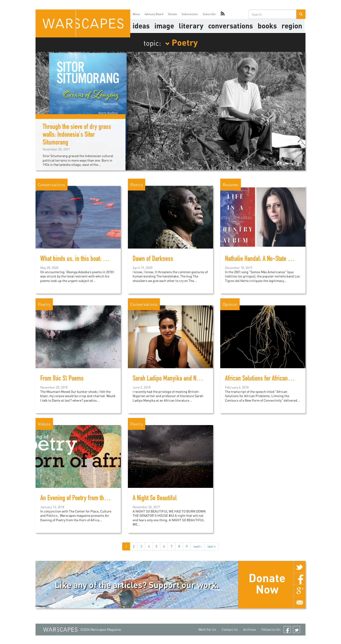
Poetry (181, 42)
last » (212, 546)
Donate (173, 14)
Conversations (231, 26)
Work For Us (207, 629)
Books (267, 26)
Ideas (141, 26)
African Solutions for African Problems (268, 379)
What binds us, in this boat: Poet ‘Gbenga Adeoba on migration (110, 259)
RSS (223, 14)
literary (191, 26)
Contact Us (230, 629)
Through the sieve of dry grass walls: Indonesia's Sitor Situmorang (77, 135)
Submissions (190, 14)
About (136, 14)
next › (198, 546)
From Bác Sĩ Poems (62, 379)
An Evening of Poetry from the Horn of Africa (89, 499)
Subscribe (209, 14)
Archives (250, 629)
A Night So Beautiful (155, 499)
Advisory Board (154, 14)
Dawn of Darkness (153, 259)
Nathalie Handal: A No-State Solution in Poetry (276, 259)
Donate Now (267, 583)
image (164, 26)
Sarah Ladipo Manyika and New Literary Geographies (192, 379)
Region (292, 26)
